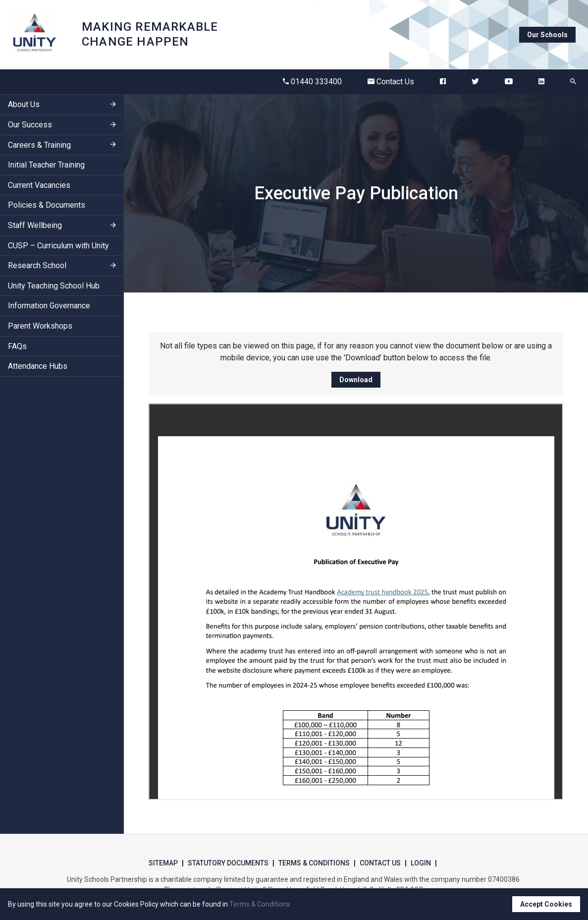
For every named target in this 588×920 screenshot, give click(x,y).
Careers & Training (39, 145)
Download (356, 380)
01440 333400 (312, 82)
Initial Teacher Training (46, 165)
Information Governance (49, 306)
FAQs (17, 346)
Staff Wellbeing (35, 225)
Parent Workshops (40, 326)
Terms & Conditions (314, 863)
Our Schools (547, 35)
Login (421, 863)
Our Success (30, 125)
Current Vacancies (39, 185)
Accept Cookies (546, 904)
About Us (24, 104)
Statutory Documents (228, 863)
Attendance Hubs (38, 366)
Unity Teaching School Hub (54, 286)
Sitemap (163, 863)
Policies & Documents (47, 205)
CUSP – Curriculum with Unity (58, 246)
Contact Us (391, 82)
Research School (37, 265)
